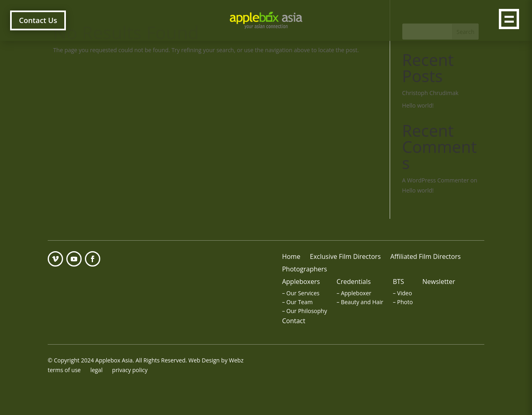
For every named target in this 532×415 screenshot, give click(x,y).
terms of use (64, 370)
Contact (294, 321)
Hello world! (418, 105)
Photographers (305, 269)
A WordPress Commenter (436, 180)
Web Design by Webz (216, 360)
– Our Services (301, 293)
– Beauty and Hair (360, 302)
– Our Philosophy (305, 311)
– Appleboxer (354, 293)
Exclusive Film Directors (345, 256)
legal (96, 370)
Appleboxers (301, 282)
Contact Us (38, 20)
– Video (402, 293)
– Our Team (298, 302)
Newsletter (439, 282)
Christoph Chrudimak (430, 93)
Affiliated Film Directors (425, 256)
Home (291, 256)
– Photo (403, 302)
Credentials (354, 282)
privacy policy (130, 370)
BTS (399, 282)
